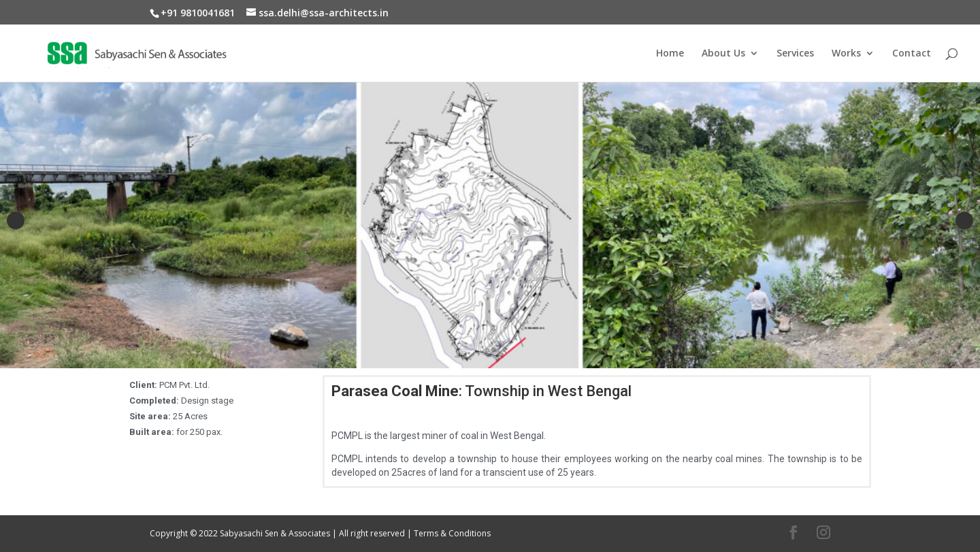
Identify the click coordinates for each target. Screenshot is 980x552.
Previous (16, 221)
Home (670, 54)
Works (846, 54)
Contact (912, 54)
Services (795, 54)
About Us (723, 54)
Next (964, 221)
